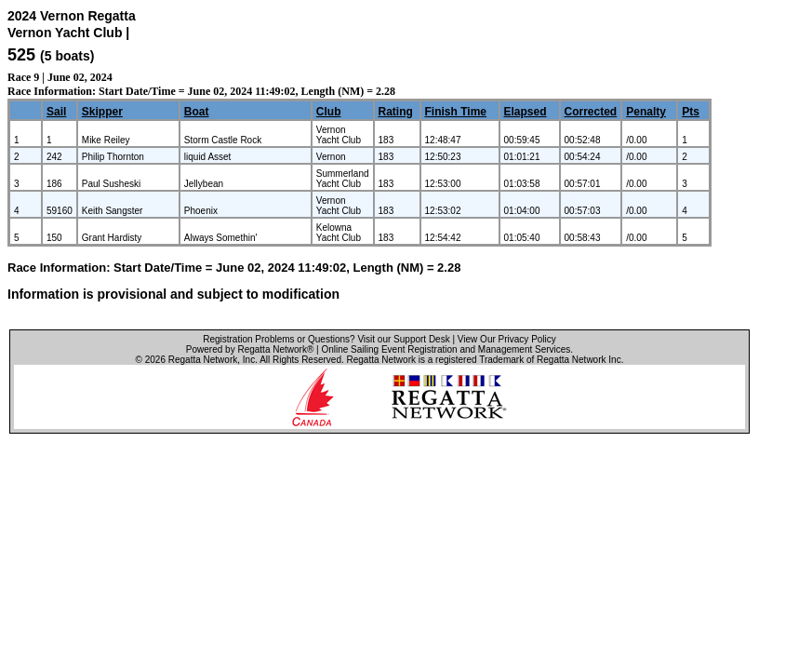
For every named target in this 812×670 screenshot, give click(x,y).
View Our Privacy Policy (507, 339)
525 (21, 55)
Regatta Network (203, 360)
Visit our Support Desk (403, 339)
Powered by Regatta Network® (250, 349)
